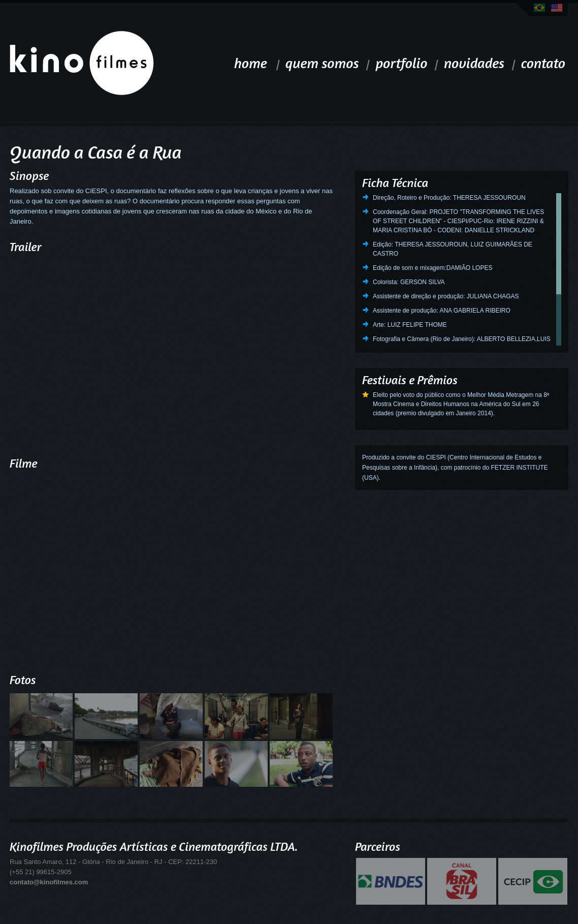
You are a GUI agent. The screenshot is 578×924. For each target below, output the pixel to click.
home (251, 63)
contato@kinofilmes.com (49, 882)
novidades (474, 63)
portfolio (401, 63)
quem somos (322, 63)
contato (543, 63)
